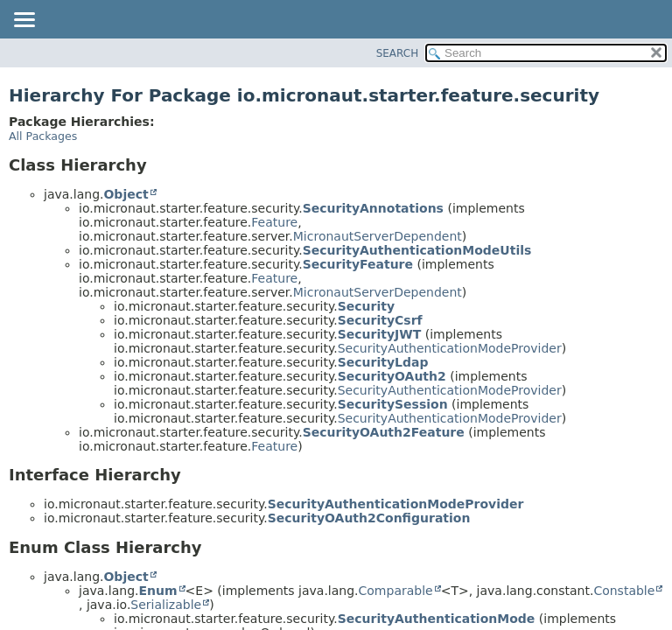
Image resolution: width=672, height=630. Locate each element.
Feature (274, 222)
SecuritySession (393, 404)
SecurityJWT (380, 334)
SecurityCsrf (380, 320)
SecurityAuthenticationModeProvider (450, 348)
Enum (157, 591)
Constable (624, 591)
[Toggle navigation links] (24, 21)
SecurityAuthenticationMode (437, 619)
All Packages (43, 136)
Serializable (166, 605)
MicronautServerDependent (378, 236)
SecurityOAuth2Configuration (369, 518)
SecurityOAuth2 (392, 376)
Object (126, 194)
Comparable (396, 591)
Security (366, 306)
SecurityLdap (383, 362)
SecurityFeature (358, 264)
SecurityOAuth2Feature (384, 432)
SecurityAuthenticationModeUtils (417, 250)
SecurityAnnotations (373, 208)
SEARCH (398, 53)
